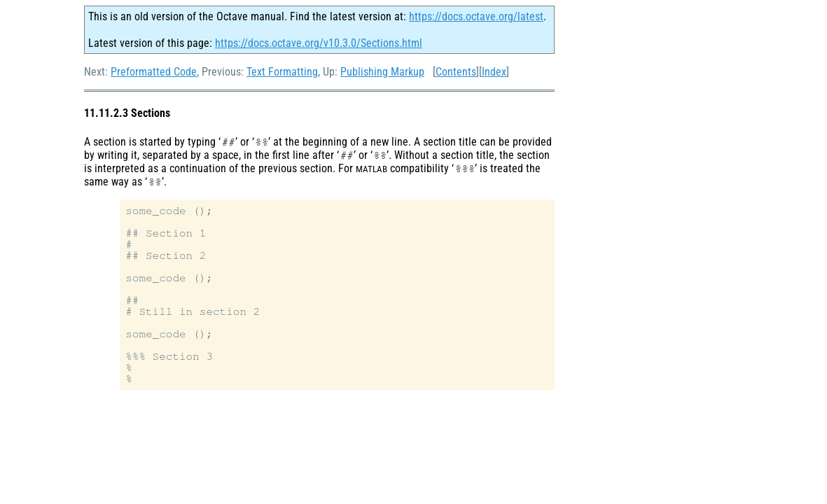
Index (494, 72)
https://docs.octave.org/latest (476, 16)
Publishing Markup (382, 72)
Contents (456, 72)
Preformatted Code (154, 72)
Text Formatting (282, 72)
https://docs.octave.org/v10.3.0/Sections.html (319, 43)
